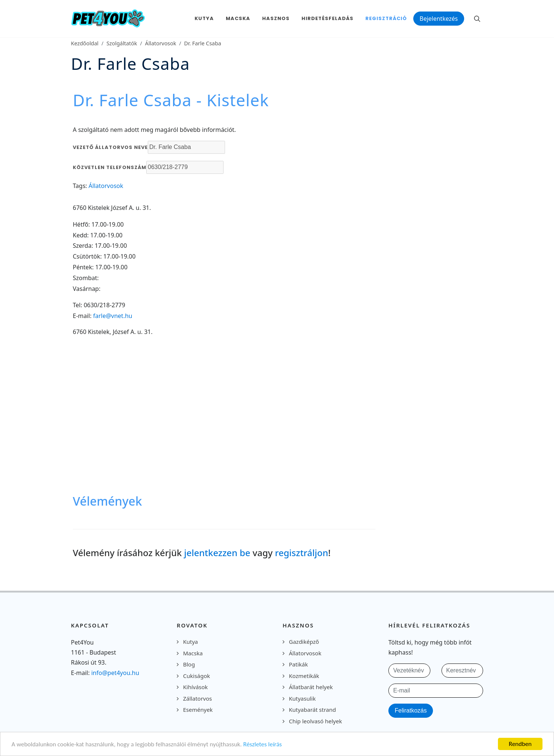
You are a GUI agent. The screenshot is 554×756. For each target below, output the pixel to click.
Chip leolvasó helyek (315, 721)
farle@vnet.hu (113, 316)
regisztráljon (302, 553)
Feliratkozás (411, 710)
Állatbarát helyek (311, 687)
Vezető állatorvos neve (110, 147)
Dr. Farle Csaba (203, 43)
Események (198, 710)
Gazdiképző (304, 642)
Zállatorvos (198, 698)
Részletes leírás (263, 744)
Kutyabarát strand (312, 710)
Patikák (298, 664)
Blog (189, 664)
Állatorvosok (161, 43)
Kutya (190, 642)
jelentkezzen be (217, 553)
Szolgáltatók (122, 43)
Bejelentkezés (439, 19)
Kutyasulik (302, 698)
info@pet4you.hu (115, 673)
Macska (193, 653)
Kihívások (195, 687)
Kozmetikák (304, 676)
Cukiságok (197, 676)
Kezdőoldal (85, 43)
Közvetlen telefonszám (110, 167)
